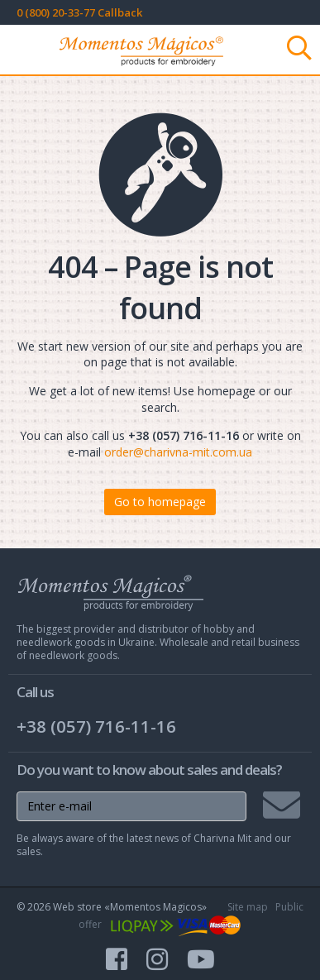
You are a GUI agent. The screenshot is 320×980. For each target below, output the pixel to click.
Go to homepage (160, 502)
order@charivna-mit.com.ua (178, 452)
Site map (248, 907)
